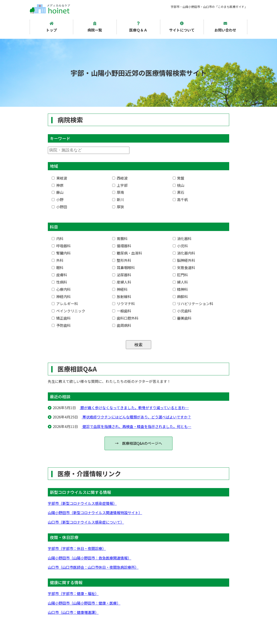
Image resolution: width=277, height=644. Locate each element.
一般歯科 (122, 311)
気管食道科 (184, 267)
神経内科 (61, 296)
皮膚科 (59, 275)
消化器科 (182, 238)
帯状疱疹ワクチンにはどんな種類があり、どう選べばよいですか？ (136, 417)
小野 (58, 199)
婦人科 (180, 282)
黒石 (179, 192)
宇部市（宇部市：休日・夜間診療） (77, 548)
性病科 (59, 282)
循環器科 (122, 246)
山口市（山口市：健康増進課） (73, 612)
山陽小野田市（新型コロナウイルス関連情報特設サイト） (95, 513)
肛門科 (180, 275)
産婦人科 (122, 282)
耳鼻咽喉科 (124, 267)
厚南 (118, 192)
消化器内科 (184, 253)
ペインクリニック (68, 311)
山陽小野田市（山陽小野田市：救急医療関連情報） (90, 558)
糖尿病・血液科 (127, 253)
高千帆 (180, 199)
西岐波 (120, 178)
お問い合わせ (225, 27)
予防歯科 (61, 325)
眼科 (58, 267)
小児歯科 (182, 311)
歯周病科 (122, 325)
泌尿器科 (122, 275)
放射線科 (122, 296)
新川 (118, 199)
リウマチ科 (124, 304)
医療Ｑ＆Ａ (138, 27)
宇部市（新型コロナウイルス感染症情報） (82, 503)
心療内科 (61, 289)
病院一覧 (95, 27)
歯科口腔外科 (125, 318)
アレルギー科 (65, 304)
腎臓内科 (61, 253)
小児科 (180, 246)
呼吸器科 (61, 246)
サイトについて (182, 27)
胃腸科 (120, 238)
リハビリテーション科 (193, 304)
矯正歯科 (61, 318)
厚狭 (118, 207)
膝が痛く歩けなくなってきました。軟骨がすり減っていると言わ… (134, 408)
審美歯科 (182, 318)
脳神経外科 (184, 260)
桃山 (179, 185)
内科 (58, 238)
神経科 (120, 289)
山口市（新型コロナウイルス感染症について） (86, 522)
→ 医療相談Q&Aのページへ (138, 443)
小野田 (59, 207)
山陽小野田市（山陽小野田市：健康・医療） (84, 603)
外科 (58, 260)
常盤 (179, 178)
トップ (51, 27)
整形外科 (122, 260)
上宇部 (120, 185)
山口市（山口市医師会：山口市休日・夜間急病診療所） (93, 567)
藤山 (58, 192)
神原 (58, 185)
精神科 (180, 289)
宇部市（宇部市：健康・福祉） (73, 593)
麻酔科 (180, 296)
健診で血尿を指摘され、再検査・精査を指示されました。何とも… (136, 426)
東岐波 (59, 178)
